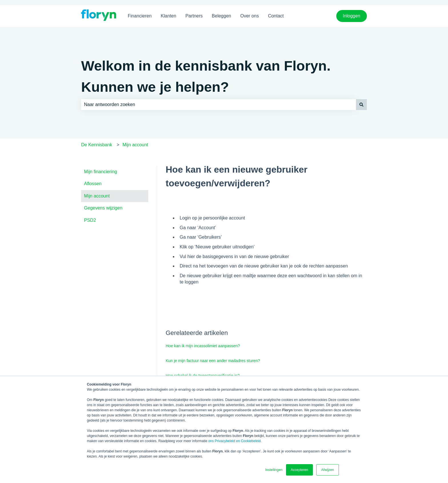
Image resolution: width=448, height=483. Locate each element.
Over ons (250, 16)
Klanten (169, 16)
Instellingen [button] (274, 470)
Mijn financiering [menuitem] (101, 172)
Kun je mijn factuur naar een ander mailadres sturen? (213, 361)
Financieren (140, 16)
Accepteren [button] (300, 470)
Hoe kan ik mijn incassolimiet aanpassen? (203, 346)
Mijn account (135, 145)
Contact (276, 16)
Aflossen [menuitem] (93, 184)
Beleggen (221, 16)
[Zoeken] (361, 105)
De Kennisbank (97, 145)
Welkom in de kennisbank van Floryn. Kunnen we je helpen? (206, 76)
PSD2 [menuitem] (90, 220)
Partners (194, 16)
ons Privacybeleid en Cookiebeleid (234, 441)
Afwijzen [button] (328, 470)
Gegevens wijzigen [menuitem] (103, 208)
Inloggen (352, 16)
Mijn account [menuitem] (97, 196)
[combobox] (219, 105)
